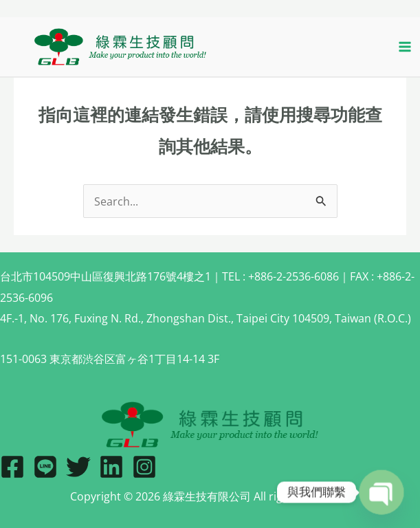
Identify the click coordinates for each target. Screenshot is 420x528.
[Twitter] (78, 467)
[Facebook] (12, 467)
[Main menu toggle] (405, 47)
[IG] (144, 467)
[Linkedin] (111, 467)
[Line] (45, 467)
